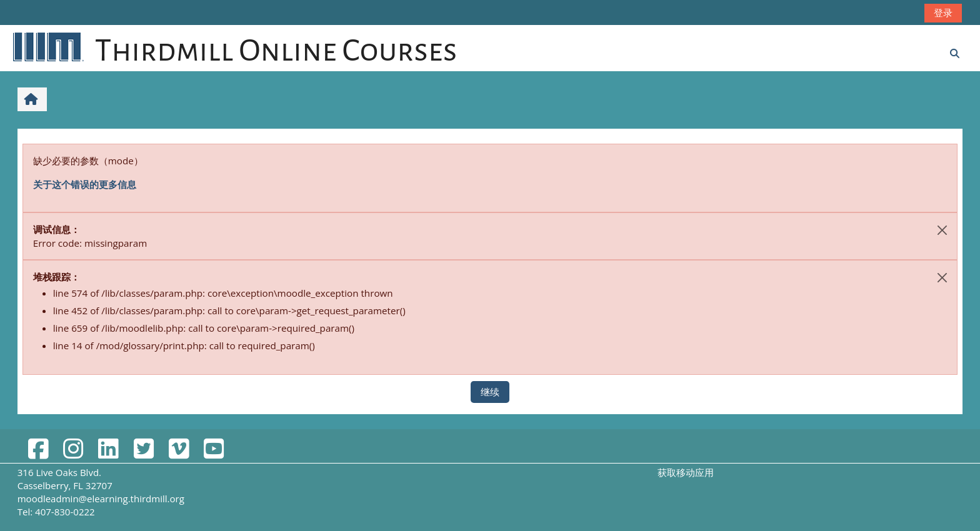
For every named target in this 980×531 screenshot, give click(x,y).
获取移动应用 (686, 472)
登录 (943, 12)
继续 (490, 392)
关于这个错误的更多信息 (85, 184)
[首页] (47, 46)
